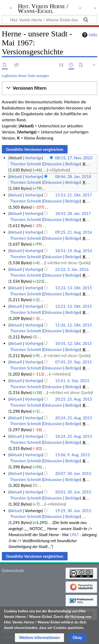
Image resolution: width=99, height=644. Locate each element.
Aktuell (16, 176)
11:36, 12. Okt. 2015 (74, 325)
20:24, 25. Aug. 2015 (74, 418)
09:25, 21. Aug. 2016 (74, 232)
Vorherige (33, 158)
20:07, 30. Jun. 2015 (73, 473)
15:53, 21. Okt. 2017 (74, 195)
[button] (49, 88)
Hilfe (89, 35)
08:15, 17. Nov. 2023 (74, 158)
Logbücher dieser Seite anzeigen (25, 76)
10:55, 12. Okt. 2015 (74, 343)
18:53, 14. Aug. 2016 (74, 251)
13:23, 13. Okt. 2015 (74, 288)
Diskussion (53, 164)
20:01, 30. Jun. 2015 (73, 492)
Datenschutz (13, 570)
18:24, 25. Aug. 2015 (74, 436)
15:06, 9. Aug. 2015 (72, 455)
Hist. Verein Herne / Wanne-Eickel (43, 9)
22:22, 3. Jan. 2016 (72, 269)
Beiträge (72, 164)
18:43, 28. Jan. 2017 (73, 213)
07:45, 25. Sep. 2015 (74, 362)
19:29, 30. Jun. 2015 (73, 511)
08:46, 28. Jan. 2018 (73, 176)
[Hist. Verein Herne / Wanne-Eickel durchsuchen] (49, 20)
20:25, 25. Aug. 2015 (74, 399)
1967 (74, 535)
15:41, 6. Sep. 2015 (72, 381)
